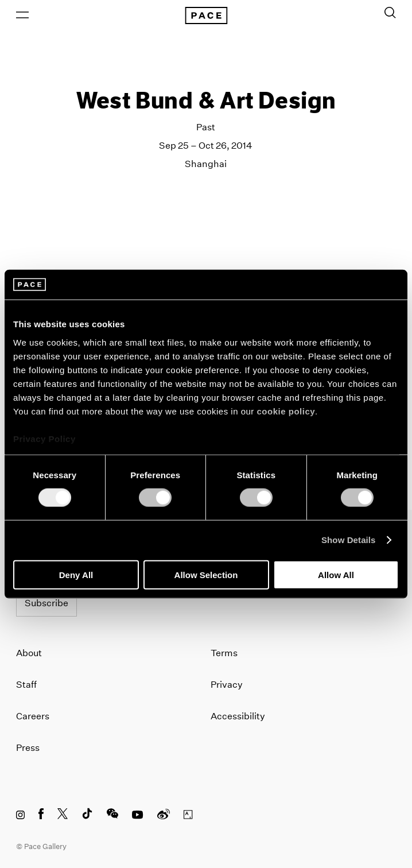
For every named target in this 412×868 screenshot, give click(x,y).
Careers (33, 716)
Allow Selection (206, 574)
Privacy (227, 685)
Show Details (349, 540)
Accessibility (238, 716)
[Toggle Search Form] (390, 13)
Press (28, 748)
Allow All (336, 574)
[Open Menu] (22, 15)
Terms (224, 653)
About (29, 653)
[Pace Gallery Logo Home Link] (206, 15)
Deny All (76, 574)
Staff (26, 685)
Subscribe (46, 603)
